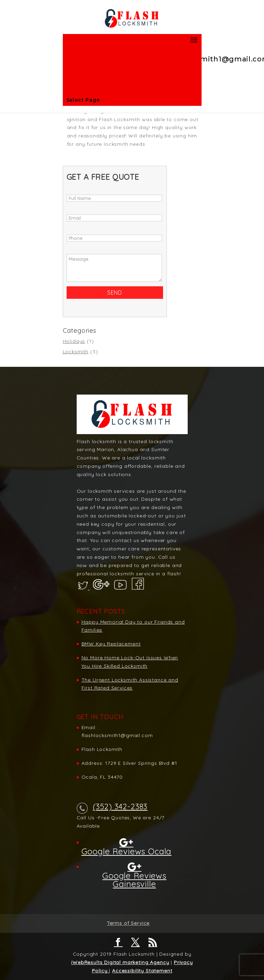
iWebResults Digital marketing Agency (120, 962)
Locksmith (76, 352)
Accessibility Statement (142, 971)
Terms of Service (128, 923)
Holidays (74, 341)
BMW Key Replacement (111, 644)
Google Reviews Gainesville (134, 879)
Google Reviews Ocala (127, 851)
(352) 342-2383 (120, 806)
